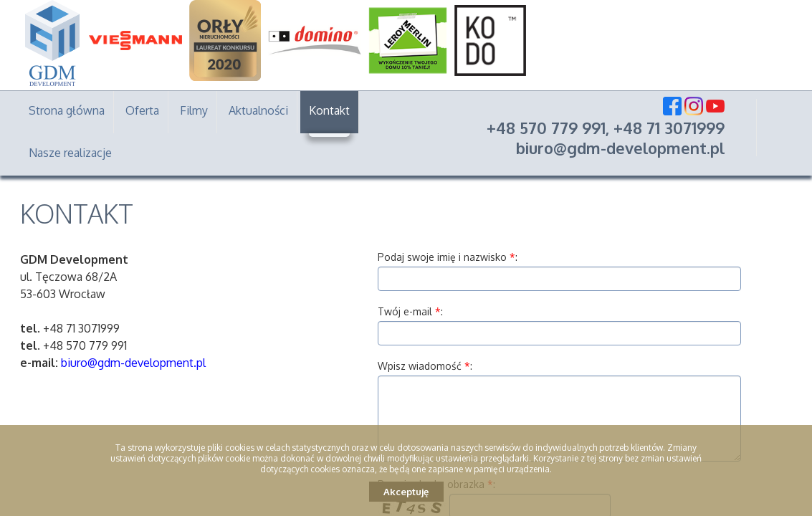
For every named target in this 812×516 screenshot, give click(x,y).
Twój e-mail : (410, 311)
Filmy (194, 110)
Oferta (142, 110)
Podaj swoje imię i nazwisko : (448, 257)
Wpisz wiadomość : (425, 366)
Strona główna (67, 110)
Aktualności (258, 110)
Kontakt (329, 110)
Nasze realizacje (70, 153)
